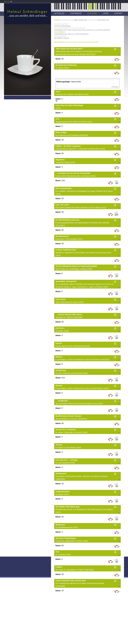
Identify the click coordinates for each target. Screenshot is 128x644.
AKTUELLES (59, 13)
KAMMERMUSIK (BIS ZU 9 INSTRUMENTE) (71, 34)
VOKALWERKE (60, 36)
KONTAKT (118, 13)
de (5, 2)
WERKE (57, 20)
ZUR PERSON (76, 13)
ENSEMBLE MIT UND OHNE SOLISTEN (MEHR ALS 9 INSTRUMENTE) (82, 30)
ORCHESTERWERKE (62, 26)
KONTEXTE (92, 20)
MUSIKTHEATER (61, 24)
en (11, 2)
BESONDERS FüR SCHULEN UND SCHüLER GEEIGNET (76, 42)
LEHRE (106, 13)
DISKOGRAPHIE (67, 20)
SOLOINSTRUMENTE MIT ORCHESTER (70, 28)
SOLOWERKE (60, 32)
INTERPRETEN (103, 20)
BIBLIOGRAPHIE (80, 20)
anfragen (115, 87)
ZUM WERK (92, 13)
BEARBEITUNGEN (62, 38)
